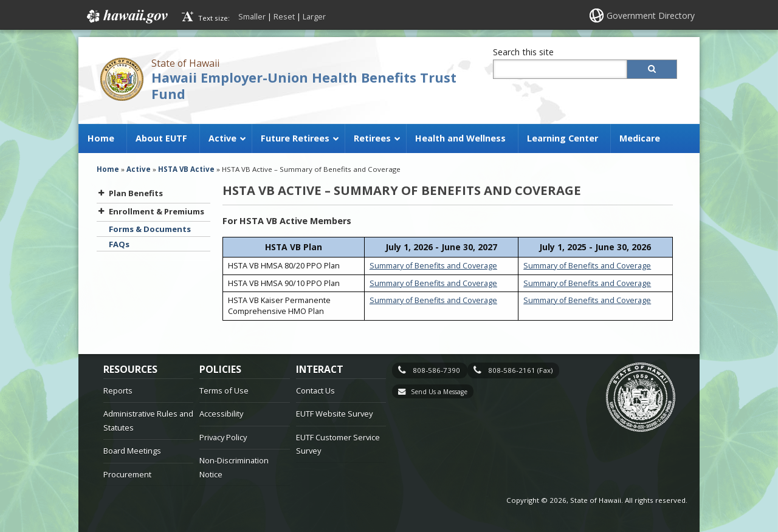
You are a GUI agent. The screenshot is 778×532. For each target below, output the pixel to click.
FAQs (119, 244)
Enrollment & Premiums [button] (150, 211)
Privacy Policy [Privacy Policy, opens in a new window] (223, 437)
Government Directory (651, 15)
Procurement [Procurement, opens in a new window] (127, 474)
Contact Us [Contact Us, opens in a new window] (315, 390)
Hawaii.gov (126, 16)
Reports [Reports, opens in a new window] (118, 390)
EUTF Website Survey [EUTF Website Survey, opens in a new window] (334, 414)
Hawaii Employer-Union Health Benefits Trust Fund (304, 86)
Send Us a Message (439, 392)
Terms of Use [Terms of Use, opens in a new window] (224, 390)
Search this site (523, 52)
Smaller (252, 16)
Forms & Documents (150, 229)
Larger (314, 16)
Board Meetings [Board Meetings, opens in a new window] (132, 451)
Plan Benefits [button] (130, 193)
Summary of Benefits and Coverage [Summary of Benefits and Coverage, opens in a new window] (433, 266)
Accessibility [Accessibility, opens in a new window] (221, 414)
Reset (284, 16)
